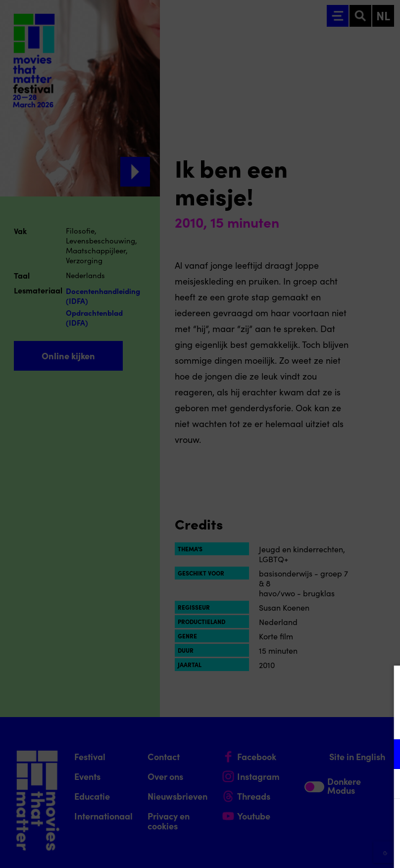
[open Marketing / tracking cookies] (384, 785)
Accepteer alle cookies (316, 821)
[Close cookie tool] (385, 683)
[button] (306, 754)
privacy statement (276, 722)
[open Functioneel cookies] (384, 755)
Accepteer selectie (316, 849)
